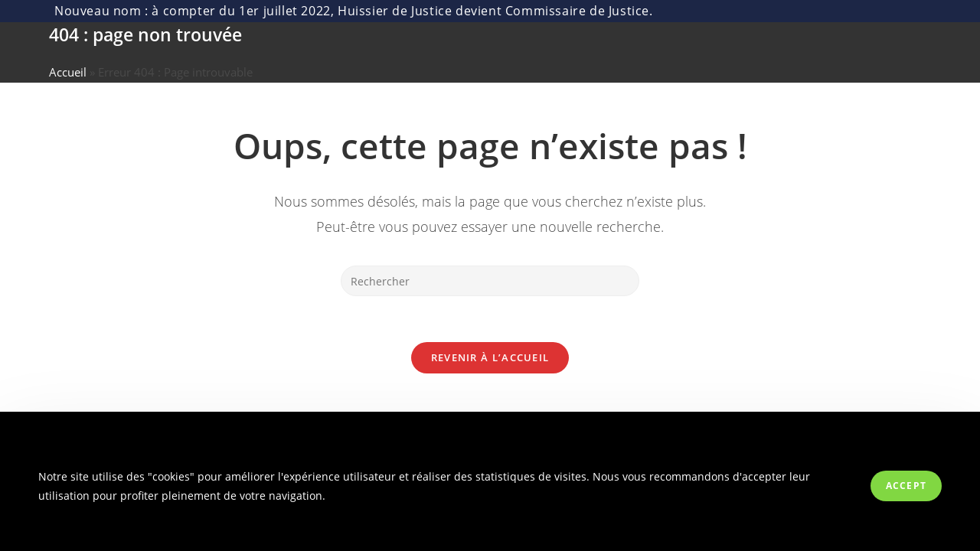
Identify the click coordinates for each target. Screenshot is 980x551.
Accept (906, 486)
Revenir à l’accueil (490, 357)
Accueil (68, 72)
